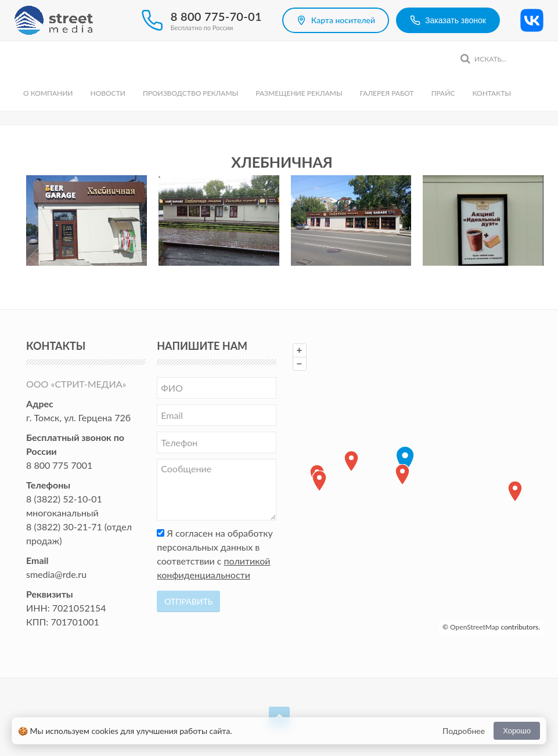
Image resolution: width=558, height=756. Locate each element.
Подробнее (464, 731)
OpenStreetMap (474, 627)
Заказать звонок (448, 20)
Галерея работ (387, 93)
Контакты (492, 93)
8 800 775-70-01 (216, 16)
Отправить (188, 601)
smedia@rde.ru (56, 574)
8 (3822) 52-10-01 (64, 499)
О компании (48, 93)
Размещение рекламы (299, 93)
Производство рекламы (190, 93)
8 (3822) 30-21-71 (64, 527)
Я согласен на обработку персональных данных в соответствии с (215, 554)
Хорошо (517, 731)
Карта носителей (336, 20)
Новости (107, 93)
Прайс (443, 93)
